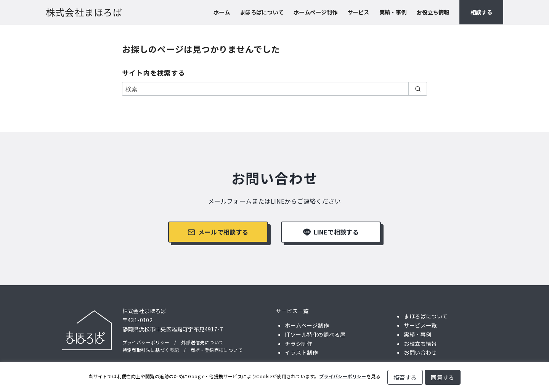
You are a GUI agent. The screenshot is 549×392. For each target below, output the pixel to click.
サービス (358, 12)
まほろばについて (262, 12)
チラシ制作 (299, 344)
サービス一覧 (292, 311)
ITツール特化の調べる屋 (315, 334)
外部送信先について (202, 342)
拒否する (405, 377)
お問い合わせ (420, 352)
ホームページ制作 (315, 12)
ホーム (222, 12)
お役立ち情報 (433, 12)
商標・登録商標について (217, 350)
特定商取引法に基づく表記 (151, 350)
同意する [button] (443, 377)
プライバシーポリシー (146, 342)
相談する (482, 12)
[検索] (274, 89)
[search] (418, 89)
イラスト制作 (301, 352)
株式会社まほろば (84, 12)
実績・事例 (393, 12)
